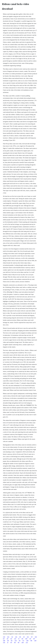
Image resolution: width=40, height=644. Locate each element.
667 (12, 641)
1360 (27, 641)
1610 (36, 637)
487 (19, 642)
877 (32, 637)
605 (20, 637)
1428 (35, 641)
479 (11, 642)
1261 (16, 637)
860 (31, 641)
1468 (4, 641)
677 (23, 641)
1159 (4, 642)
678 (34, 639)
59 (8, 642)
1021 (8, 637)
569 (15, 642)
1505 (26, 639)
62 (19, 639)
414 (11, 639)
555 (30, 639)
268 (8, 641)
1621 (28, 637)
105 (7, 639)
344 (22, 639)
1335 (16, 641)
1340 (23, 642)
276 (24, 637)
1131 (15, 639)
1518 (4, 637)
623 (4, 639)
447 (20, 641)
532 (12, 637)
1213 (27, 642)
